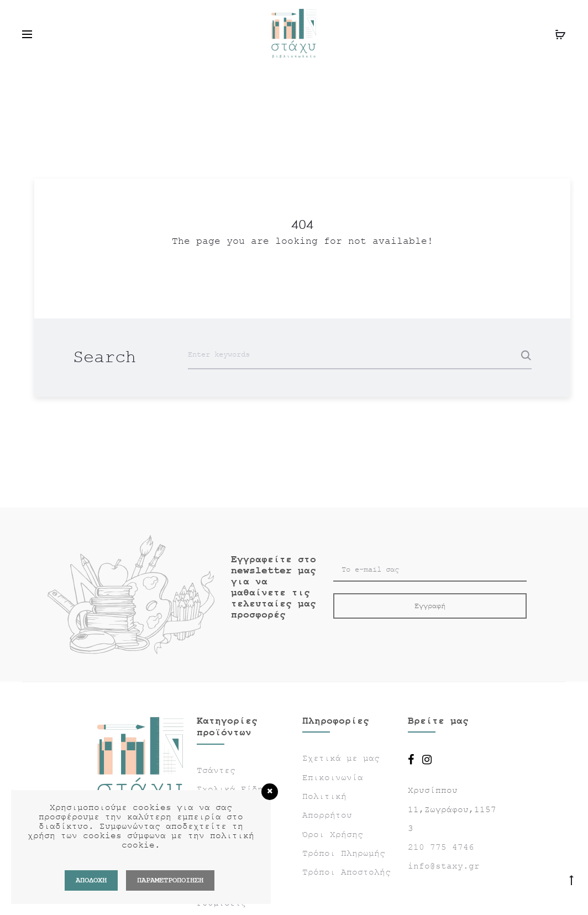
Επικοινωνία (333, 778)
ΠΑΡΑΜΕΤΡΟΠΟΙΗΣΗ (170, 880)
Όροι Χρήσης (333, 835)
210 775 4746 (441, 848)
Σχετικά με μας (341, 759)
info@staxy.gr (444, 866)
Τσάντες (216, 771)
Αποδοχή (91, 880)
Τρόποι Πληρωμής (344, 854)
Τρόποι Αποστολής (347, 872)
